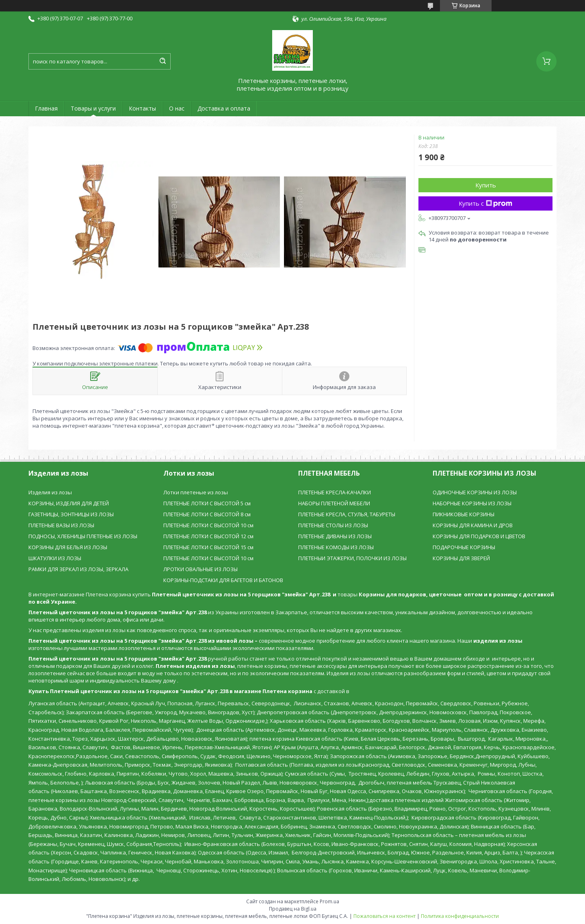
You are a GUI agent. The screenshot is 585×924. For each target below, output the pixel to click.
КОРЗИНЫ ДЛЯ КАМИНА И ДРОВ (473, 525)
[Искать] (162, 61)
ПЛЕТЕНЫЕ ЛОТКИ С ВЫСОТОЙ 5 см (207, 503)
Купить (486, 185)
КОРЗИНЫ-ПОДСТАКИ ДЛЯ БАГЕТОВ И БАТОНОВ (223, 580)
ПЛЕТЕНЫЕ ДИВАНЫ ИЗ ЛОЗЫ (335, 536)
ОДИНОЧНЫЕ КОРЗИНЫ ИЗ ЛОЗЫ (475, 492)
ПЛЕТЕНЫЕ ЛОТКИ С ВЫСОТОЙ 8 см (207, 514)
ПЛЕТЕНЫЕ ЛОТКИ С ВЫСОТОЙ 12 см (208, 536)
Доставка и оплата (224, 108)
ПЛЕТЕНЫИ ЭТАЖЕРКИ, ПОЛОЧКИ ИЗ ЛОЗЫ (352, 558)
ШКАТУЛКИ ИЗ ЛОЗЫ (55, 558)
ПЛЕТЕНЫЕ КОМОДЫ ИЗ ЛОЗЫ (336, 547)
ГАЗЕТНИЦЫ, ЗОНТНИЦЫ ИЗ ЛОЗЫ (71, 514)
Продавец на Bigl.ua (293, 909)
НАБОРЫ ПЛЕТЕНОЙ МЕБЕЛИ (334, 503)
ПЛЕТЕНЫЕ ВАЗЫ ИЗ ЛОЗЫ (61, 525)
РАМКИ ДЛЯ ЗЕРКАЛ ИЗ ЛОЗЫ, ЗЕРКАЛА (78, 569)
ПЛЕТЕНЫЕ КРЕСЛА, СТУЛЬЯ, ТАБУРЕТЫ (347, 514)
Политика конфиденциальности (460, 916)
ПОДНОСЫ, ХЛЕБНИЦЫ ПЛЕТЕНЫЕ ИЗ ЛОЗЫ (83, 536)
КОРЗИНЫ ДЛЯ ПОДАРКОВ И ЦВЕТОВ (479, 536)
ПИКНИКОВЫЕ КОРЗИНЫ (464, 514)
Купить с (485, 203)
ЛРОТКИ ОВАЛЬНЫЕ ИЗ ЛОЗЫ (200, 569)
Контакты (142, 108)
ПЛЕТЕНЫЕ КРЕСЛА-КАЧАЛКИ (335, 492)
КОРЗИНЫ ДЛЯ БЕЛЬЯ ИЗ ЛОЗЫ (68, 547)
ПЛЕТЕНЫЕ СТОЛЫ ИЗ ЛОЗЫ (333, 525)
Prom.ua (329, 901)
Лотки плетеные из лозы (196, 492)
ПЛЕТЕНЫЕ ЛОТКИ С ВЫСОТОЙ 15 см (208, 547)
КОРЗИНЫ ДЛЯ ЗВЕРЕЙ (461, 558)
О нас (177, 108)
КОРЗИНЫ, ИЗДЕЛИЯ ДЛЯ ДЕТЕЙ (69, 503)
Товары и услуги (93, 108)
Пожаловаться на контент (385, 916)
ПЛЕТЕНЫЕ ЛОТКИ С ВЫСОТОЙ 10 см (208, 525)
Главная (46, 108)
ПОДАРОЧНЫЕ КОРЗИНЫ (464, 547)
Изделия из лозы (50, 492)
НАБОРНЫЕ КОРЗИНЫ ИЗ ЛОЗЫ (472, 503)
